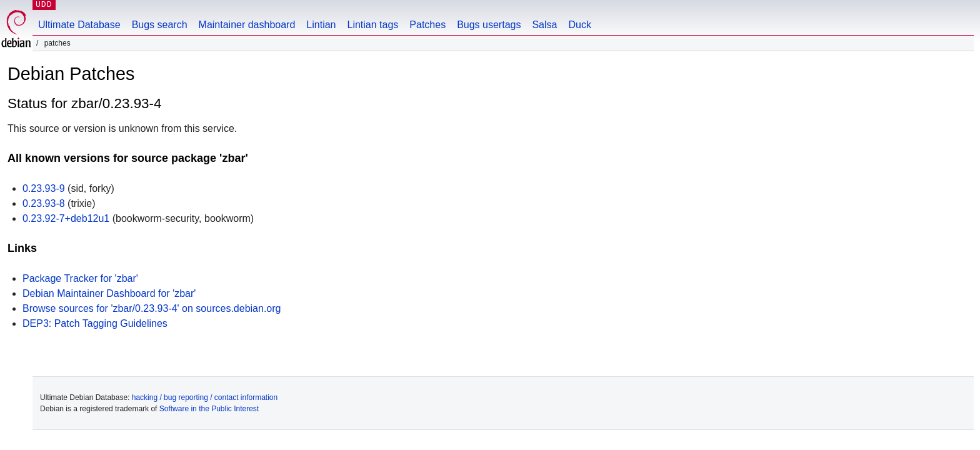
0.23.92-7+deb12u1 (66, 218)
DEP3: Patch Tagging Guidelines (95, 323)
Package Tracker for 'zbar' (80, 278)
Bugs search (160, 25)
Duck (579, 25)
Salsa (544, 25)
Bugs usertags (489, 25)
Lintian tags (372, 25)
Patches (427, 25)
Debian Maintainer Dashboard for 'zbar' (109, 293)
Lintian (321, 25)
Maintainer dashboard (247, 25)
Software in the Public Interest (209, 409)
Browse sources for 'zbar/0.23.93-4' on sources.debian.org (152, 308)
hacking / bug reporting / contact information (205, 397)
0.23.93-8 (44, 203)
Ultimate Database (79, 25)
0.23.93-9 (44, 188)
